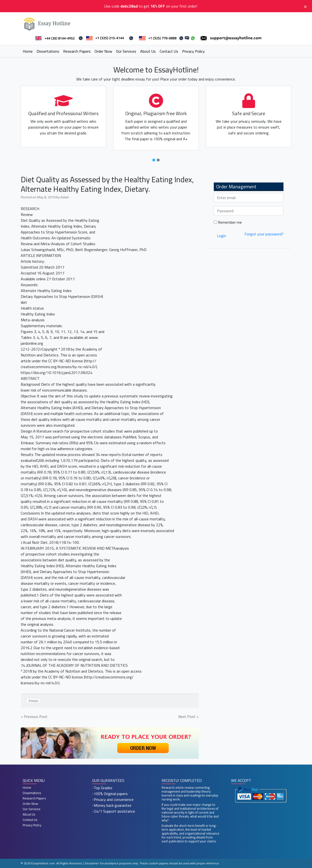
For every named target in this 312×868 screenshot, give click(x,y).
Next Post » (188, 717)
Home (28, 51)
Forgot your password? (264, 234)
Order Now (103, 51)
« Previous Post (34, 717)
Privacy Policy (193, 51)
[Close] (305, 6)
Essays (33, 701)
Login (221, 236)
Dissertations (48, 51)
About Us (148, 51)
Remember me (228, 222)
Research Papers (77, 51)
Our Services (126, 51)
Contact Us (169, 51)
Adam (65, 197)
